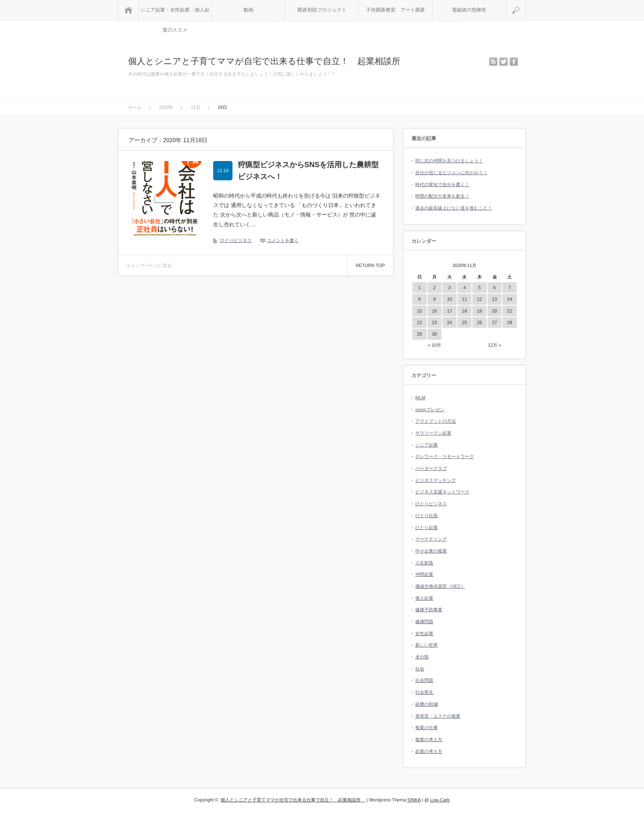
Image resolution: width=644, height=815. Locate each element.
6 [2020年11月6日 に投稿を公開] (494, 288)
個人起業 (424, 598)
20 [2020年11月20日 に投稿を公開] (494, 311)
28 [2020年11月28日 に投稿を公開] (510, 322)
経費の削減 (427, 704)
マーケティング (431, 539)
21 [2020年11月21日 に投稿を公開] (510, 311)
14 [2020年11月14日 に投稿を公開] (510, 299)
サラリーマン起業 (433, 433)
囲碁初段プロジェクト (322, 10)
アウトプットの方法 (436, 421)
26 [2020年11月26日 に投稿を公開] (479, 322)
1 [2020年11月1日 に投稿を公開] (419, 288)
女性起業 (424, 633)
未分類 (422, 657)
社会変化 (424, 692)
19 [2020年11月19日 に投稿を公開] (479, 311)
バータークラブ (431, 468)
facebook (514, 62)
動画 (248, 10)
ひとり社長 (427, 516)
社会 (420, 669)
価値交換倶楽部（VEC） (440, 586)
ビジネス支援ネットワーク (442, 492)
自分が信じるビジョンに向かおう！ (451, 173)
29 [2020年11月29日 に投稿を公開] (419, 334)
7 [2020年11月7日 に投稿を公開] (510, 288)
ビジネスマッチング (436, 480)
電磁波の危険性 (469, 10)
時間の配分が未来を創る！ (442, 196)
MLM (420, 398)
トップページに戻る (151, 265)
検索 (526, 3)
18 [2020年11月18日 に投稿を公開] (465, 311)
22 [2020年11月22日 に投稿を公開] (419, 322)
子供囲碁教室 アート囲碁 (396, 10)
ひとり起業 (427, 527)
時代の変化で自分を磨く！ (442, 184)
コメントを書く (283, 240)
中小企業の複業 (431, 551)
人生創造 (424, 563)
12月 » (494, 345)
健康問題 (424, 622)
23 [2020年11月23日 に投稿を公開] (435, 322)
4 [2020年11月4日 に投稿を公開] (465, 288)
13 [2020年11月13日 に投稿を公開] (494, 299)
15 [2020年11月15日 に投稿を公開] (419, 311)
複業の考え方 (429, 739)
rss (493, 62)
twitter (504, 62)
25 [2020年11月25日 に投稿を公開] (465, 322)
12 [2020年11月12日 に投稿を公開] (479, 299)
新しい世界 (427, 645)
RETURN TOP (370, 265)
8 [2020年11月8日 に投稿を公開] (419, 299)
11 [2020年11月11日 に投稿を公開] (465, 299)
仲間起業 (424, 574)
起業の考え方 (429, 751)
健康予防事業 (429, 610)
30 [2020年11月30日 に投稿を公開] (435, 334)
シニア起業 (427, 445)
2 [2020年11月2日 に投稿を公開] (435, 288)
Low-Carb (440, 800)
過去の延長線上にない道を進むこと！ (454, 208)
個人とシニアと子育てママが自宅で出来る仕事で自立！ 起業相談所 (269, 61)
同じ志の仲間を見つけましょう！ (449, 161)
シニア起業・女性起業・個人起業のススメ (175, 14)
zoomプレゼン (430, 410)
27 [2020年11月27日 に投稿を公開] (494, 322)
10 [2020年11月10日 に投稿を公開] (449, 299)
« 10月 (435, 345)
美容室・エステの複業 (438, 716)
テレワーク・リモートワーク (445, 456)
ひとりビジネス (236, 240)
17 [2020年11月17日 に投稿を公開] (449, 311)
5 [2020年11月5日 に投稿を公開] (479, 288)
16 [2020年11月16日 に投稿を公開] (435, 311)
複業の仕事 (427, 728)
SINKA (414, 800)
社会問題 (424, 680)
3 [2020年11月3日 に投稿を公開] (449, 288)
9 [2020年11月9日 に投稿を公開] (435, 299)
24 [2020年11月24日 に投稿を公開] (449, 322)
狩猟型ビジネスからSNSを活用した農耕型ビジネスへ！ (308, 171)
